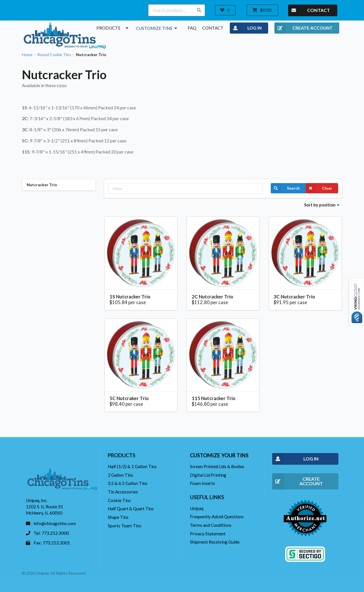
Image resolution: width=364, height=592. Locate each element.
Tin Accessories (123, 492)
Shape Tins (118, 517)
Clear (319, 188)
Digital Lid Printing (208, 475)
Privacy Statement (208, 534)
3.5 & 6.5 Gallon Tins (128, 483)
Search (285, 188)
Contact (213, 28)
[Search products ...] (177, 10)
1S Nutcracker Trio (130, 297)
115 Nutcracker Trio (214, 398)
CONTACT (309, 10)
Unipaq (197, 508)
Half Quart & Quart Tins (131, 509)
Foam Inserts (202, 483)
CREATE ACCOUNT (304, 28)
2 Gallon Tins (120, 475)
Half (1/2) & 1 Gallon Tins (132, 466)
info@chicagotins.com (55, 523)
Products (113, 28)
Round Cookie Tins (54, 55)
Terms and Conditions (211, 525)
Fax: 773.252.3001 (52, 543)
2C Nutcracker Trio (212, 297)
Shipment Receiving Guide (215, 542)
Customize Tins (157, 28)
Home (27, 55)
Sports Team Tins (125, 526)
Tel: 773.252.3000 (51, 533)
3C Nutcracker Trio (294, 297)
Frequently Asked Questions (217, 517)
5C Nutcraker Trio (129, 398)
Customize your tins (219, 455)
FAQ (192, 28)
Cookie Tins (119, 500)
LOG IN (246, 28)
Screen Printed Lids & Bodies (217, 466)
